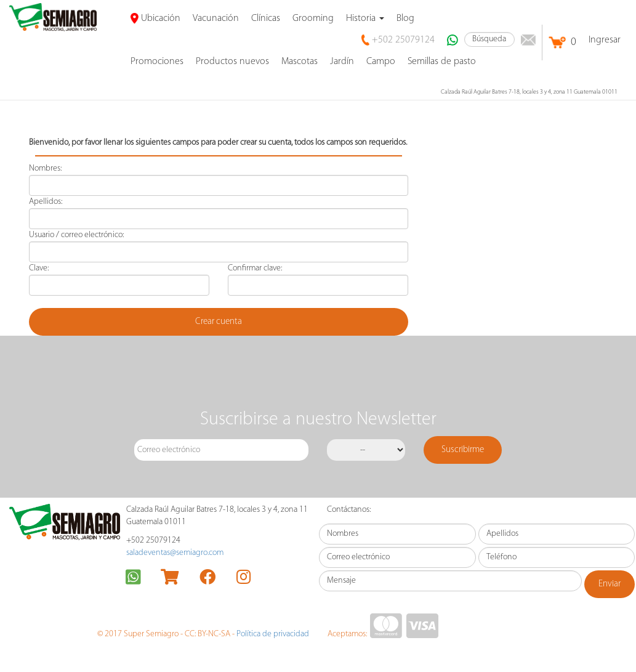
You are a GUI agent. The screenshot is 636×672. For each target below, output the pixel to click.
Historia (365, 18)
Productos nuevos (232, 62)
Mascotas (300, 62)
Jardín (342, 62)
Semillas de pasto (442, 62)
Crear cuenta (219, 322)
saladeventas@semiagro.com (175, 553)
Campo (381, 62)
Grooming (313, 18)
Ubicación (155, 18)
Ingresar (605, 40)
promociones (157, 62)
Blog (405, 18)
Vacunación (216, 18)
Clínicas (266, 18)
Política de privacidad (273, 634)
